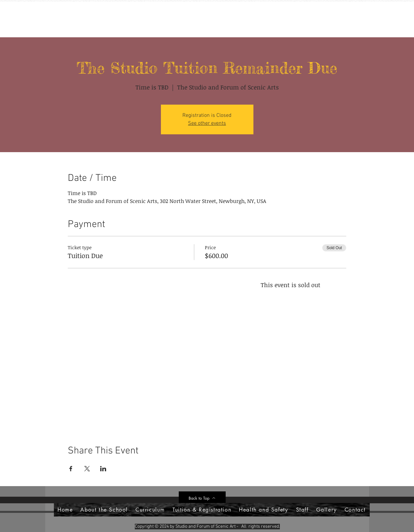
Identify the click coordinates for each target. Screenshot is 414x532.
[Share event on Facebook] (71, 469)
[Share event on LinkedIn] (103, 469)
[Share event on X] (87, 469)
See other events (207, 123)
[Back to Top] (202, 498)
